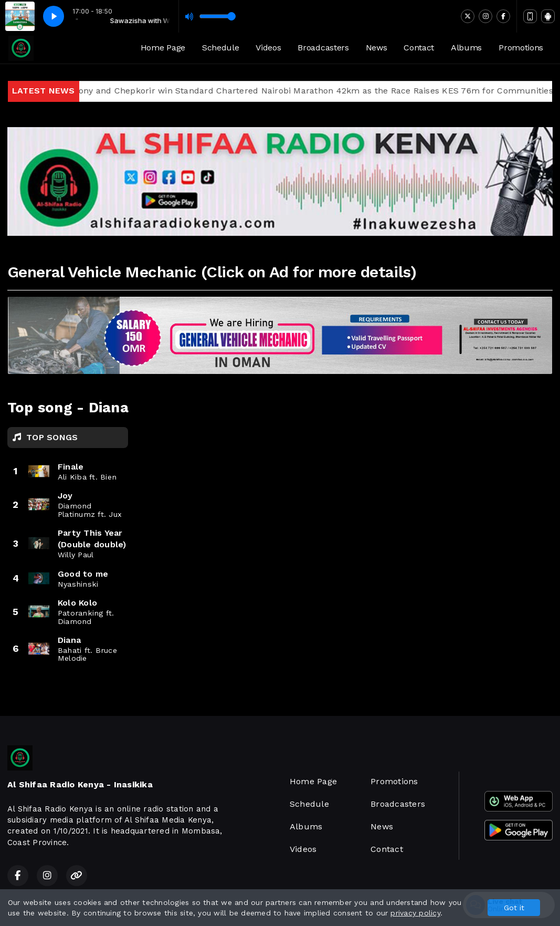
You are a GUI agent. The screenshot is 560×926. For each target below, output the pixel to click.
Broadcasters (323, 48)
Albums (466, 48)
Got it (514, 908)
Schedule (220, 48)
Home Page (163, 48)
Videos (268, 48)
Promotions (521, 48)
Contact (419, 48)
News (377, 48)
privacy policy (415, 913)
